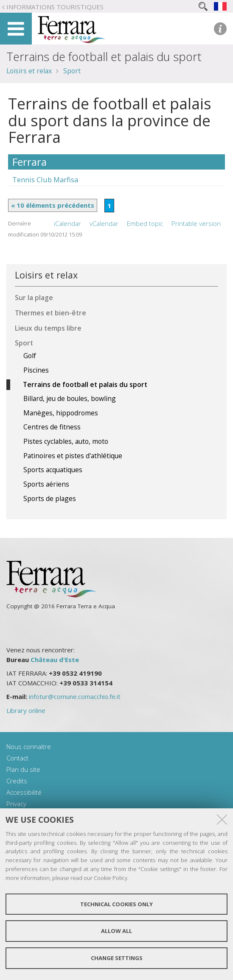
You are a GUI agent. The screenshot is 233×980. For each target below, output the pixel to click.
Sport (72, 71)
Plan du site (23, 769)
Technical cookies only (116, 904)
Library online (26, 710)
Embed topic (145, 223)
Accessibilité (24, 792)
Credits (17, 781)
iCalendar (67, 223)
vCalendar (104, 223)
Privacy (16, 804)
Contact (17, 758)
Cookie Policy (111, 878)
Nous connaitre (29, 746)
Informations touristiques (55, 7)
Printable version (196, 223)
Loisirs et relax (29, 71)
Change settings (117, 958)
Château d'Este (55, 660)
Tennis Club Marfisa (45, 180)
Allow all (116, 931)
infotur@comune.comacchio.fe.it (75, 696)
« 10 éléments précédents (53, 205)
